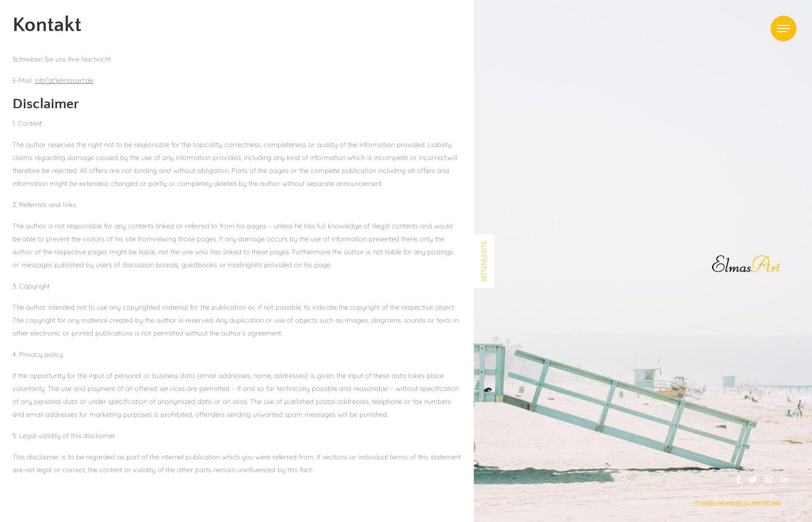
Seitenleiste (484, 261)
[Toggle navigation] (784, 28)
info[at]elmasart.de (64, 80)
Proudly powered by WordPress (738, 502)
